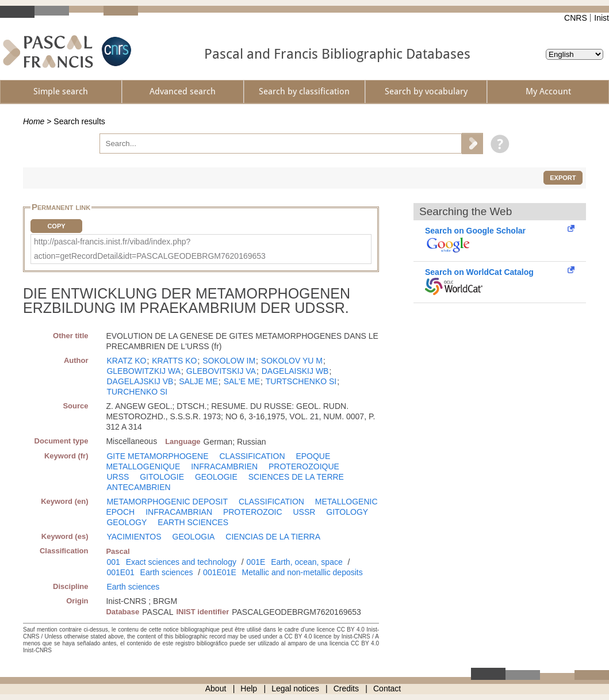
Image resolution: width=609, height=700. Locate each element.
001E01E (220, 572)
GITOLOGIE (162, 477)
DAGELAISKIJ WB (295, 371)
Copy (56, 226)
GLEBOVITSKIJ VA (221, 371)
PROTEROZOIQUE (304, 466)
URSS (118, 477)
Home (34, 121)
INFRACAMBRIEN (224, 466)
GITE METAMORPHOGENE (157, 456)
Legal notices (295, 688)
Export (563, 178)
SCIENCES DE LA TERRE (296, 477)
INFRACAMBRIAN (179, 512)
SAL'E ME (242, 381)
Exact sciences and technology (181, 562)
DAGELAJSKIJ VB (140, 381)
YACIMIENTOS (134, 537)
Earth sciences (167, 572)
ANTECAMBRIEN (138, 487)
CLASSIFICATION (252, 456)
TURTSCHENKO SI (301, 381)
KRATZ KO (126, 361)
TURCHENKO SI (137, 392)
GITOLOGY (347, 512)
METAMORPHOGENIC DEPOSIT (167, 502)
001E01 (120, 572)
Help (249, 688)
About (216, 688)
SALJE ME (198, 381)
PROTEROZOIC (253, 512)
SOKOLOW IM (229, 361)
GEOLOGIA (194, 537)
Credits (346, 688)
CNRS (576, 18)
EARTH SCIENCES (193, 522)
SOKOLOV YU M (292, 361)
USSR (304, 512)
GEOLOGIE (216, 477)
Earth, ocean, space (307, 562)
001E (256, 562)
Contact (387, 688)
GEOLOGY (127, 522)
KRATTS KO (174, 361)
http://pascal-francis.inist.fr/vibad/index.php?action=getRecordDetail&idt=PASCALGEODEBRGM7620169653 (150, 249)
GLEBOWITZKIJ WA (143, 371)
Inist (602, 18)
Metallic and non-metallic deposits (302, 572)
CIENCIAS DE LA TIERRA (273, 537)
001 (113, 562)
